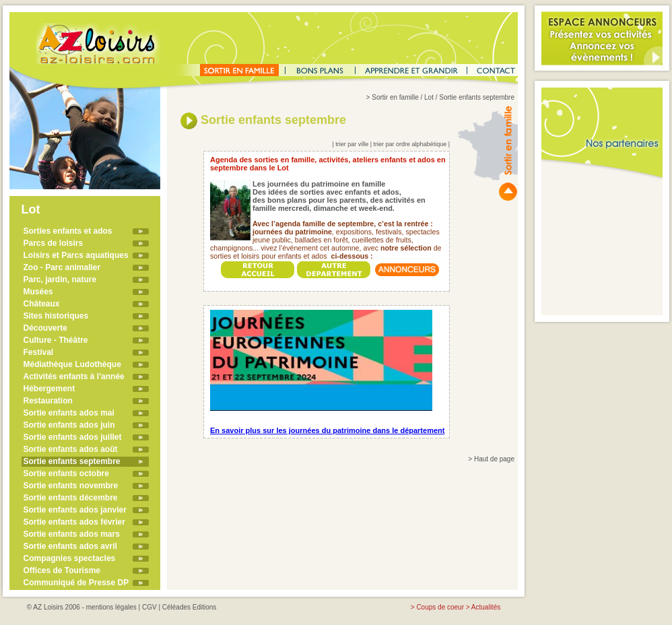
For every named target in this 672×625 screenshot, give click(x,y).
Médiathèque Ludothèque (72, 364)
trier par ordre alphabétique (410, 144)
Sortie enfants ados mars (72, 534)
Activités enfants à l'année (74, 376)
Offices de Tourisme (62, 570)
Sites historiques (56, 316)
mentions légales (111, 607)
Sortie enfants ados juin (69, 425)
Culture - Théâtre (56, 340)
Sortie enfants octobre (66, 473)
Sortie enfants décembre (71, 498)
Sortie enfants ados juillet (73, 437)
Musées (38, 292)
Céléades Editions (190, 607)
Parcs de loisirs (54, 243)
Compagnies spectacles (70, 558)
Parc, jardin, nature (60, 279)
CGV (149, 607)
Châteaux (42, 304)
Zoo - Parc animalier (62, 267)
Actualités (486, 607)
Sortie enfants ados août (71, 449)
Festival (39, 352)
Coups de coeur (440, 607)
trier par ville (352, 144)
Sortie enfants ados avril (70, 546)
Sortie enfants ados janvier (75, 510)
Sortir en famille (395, 97)
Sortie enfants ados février (74, 522)
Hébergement (49, 389)
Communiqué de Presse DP (76, 583)
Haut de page (494, 459)
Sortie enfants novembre (71, 486)
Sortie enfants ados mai (69, 413)
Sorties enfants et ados (68, 231)
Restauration (48, 401)
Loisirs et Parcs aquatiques (76, 255)
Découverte (45, 328)
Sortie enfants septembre (72, 461)
